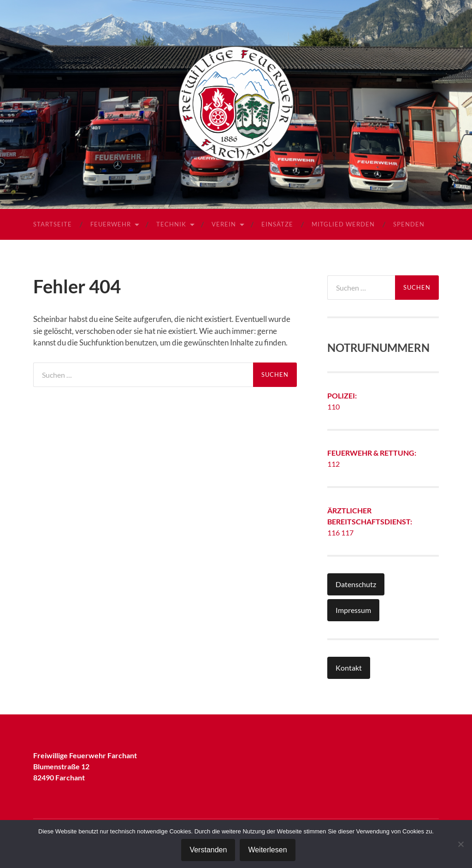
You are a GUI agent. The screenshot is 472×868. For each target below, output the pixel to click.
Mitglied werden (343, 224)
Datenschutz (356, 584)
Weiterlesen (267, 850)
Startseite (53, 224)
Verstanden (208, 850)
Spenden (409, 224)
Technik (171, 224)
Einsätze (277, 224)
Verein (224, 224)
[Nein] (460, 844)
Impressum (353, 610)
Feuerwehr (111, 224)
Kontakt (349, 668)
